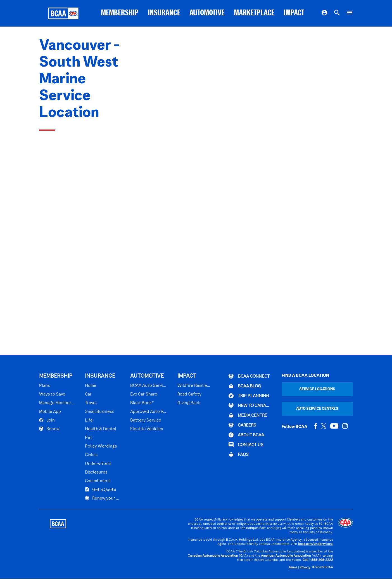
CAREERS (242, 425)
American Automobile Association (286, 556)
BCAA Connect (249, 376)
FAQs (239, 455)
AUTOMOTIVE (207, 13)
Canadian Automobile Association (213, 556)
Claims (91, 455)
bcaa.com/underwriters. (316, 544)
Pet (89, 438)
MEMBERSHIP (120, 13)
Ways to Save (52, 394)
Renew (49, 429)
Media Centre (248, 415)
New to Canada (250, 406)
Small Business (99, 412)
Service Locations (317, 389)
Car (88, 394)
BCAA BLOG (245, 386)
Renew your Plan (103, 498)
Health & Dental (101, 429)
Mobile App (50, 412)
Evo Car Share (144, 394)
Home (91, 386)
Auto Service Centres (317, 409)
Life (89, 420)
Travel (91, 403)
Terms (293, 568)
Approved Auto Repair (149, 412)
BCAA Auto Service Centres (149, 386)
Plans (44, 386)
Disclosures (96, 472)
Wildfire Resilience (194, 386)
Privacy (305, 568)
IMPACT (294, 13)
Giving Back (189, 403)
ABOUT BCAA (246, 435)
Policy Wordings (101, 446)
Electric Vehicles (147, 429)
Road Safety (189, 394)
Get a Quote (101, 489)
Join (47, 420)
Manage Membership (57, 403)
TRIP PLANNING (249, 396)
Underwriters (98, 464)
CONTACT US (246, 445)
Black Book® (142, 403)
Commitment (98, 481)
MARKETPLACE (254, 13)
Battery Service (146, 420)
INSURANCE (164, 13)
